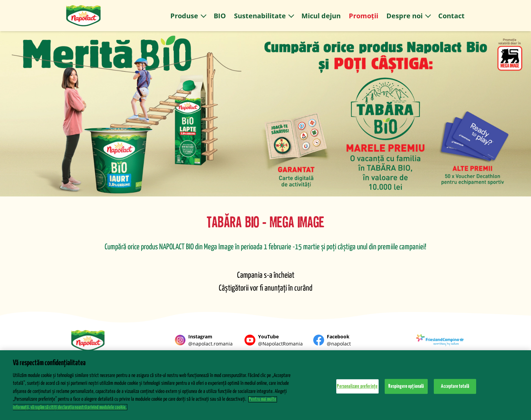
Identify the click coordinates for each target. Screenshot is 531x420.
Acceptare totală (455, 389)
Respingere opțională (406, 389)
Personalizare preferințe (357, 389)
